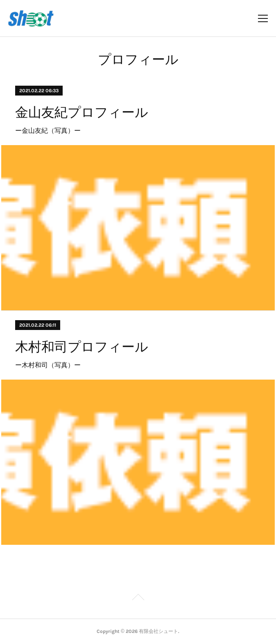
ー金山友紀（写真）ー (48, 131)
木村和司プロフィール (82, 347)
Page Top (138, 598)
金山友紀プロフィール (82, 112)
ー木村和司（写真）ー (48, 365)
